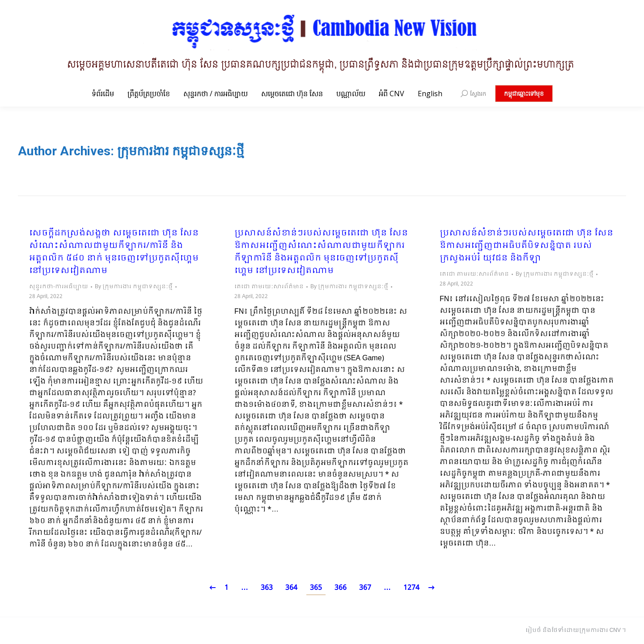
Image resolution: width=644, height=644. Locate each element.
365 (316, 588)
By (134, 287)
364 (291, 588)
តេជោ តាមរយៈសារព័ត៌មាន (269, 287)
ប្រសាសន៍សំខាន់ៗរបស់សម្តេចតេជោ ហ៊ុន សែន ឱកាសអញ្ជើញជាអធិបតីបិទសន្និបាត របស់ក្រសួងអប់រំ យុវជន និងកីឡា (526, 246)
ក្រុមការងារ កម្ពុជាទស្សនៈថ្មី (181, 151)
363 (267, 588)
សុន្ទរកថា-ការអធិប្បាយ (59, 287)
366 (341, 588)
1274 (411, 588)
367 (365, 588)
